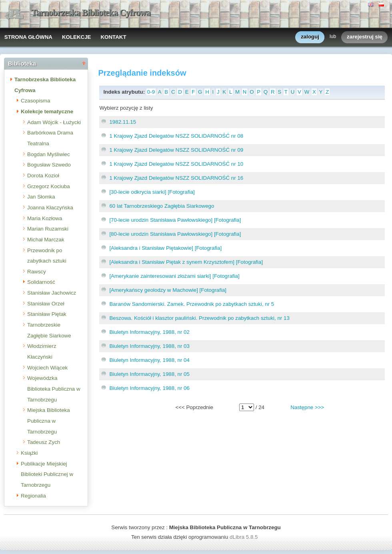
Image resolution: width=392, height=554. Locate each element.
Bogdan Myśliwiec (49, 154)
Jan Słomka (41, 197)
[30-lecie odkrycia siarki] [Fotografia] (152, 192)
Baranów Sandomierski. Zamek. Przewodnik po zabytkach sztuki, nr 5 (192, 304)
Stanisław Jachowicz (52, 293)
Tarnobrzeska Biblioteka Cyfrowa (91, 13)
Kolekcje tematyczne (47, 111)
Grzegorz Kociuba (49, 186)
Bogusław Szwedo (49, 165)
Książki (29, 453)
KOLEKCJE (77, 37)
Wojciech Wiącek (47, 368)
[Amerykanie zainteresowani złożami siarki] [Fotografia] (174, 276)
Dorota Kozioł (43, 176)
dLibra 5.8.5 (244, 537)
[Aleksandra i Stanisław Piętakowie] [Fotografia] (165, 248)
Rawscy (37, 272)
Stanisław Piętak (47, 314)
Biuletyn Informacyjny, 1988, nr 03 (149, 346)
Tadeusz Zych (44, 442)
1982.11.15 (123, 122)
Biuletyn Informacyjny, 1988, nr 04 (149, 360)
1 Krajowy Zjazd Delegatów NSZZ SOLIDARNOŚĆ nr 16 (176, 178)
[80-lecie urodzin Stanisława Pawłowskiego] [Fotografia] (175, 234)
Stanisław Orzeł (46, 304)
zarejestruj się (365, 37)
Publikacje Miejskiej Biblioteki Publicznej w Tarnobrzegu (47, 474)
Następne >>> (307, 407)
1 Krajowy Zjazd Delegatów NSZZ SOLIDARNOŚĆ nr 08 (176, 136)
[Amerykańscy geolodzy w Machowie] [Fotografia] (168, 290)
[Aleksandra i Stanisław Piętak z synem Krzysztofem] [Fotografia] (186, 262)
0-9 (151, 92)
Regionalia (33, 496)
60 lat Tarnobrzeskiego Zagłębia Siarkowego (162, 206)
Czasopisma (35, 101)
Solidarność (41, 282)
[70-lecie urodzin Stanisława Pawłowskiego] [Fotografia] (175, 220)
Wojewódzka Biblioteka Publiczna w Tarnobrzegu (54, 389)
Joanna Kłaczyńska (50, 208)
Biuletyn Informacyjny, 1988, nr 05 (149, 374)
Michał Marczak (46, 240)
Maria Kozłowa (45, 218)
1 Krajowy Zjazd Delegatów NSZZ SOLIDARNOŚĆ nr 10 (176, 164)
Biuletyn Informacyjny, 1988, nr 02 (149, 332)
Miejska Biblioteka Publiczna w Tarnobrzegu (49, 421)
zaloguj (310, 37)
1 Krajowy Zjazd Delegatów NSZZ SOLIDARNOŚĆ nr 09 (176, 150)
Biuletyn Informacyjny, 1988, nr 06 (149, 388)
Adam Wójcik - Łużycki (54, 122)
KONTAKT (113, 37)
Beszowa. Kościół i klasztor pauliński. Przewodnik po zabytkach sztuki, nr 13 (199, 318)
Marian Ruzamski (48, 229)
